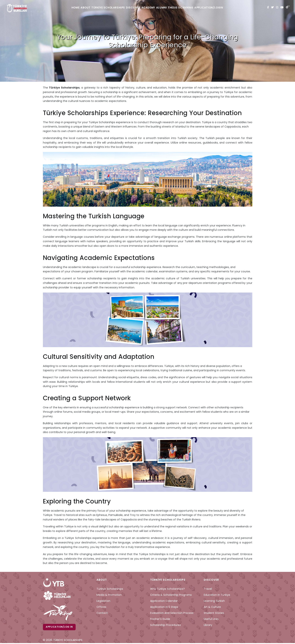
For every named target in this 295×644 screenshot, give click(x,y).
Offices (101, 607)
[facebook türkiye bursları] (268, 8)
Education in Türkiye (217, 595)
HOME (63, 8)
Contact (102, 613)
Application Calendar (164, 601)
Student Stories (214, 613)
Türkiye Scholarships (110, 589)
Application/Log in (60, 627)
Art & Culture (212, 607)
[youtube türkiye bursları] (282, 8)
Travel (208, 589)
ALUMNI (169, 8)
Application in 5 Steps (164, 607)
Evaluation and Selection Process (172, 613)
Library (208, 625)
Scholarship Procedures (165, 625)
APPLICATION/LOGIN (223, 8)
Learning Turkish (214, 601)
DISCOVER (132, 8)
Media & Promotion (109, 595)
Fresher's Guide (160, 619)
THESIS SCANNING (192, 8)
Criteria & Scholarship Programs (171, 595)
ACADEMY (151, 8)
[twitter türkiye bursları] (272, 8)
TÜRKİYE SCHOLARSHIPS (103, 8)
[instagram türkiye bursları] (277, 8)
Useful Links (211, 619)
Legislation (103, 601)
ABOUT (77, 8)
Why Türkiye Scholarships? (167, 589)
